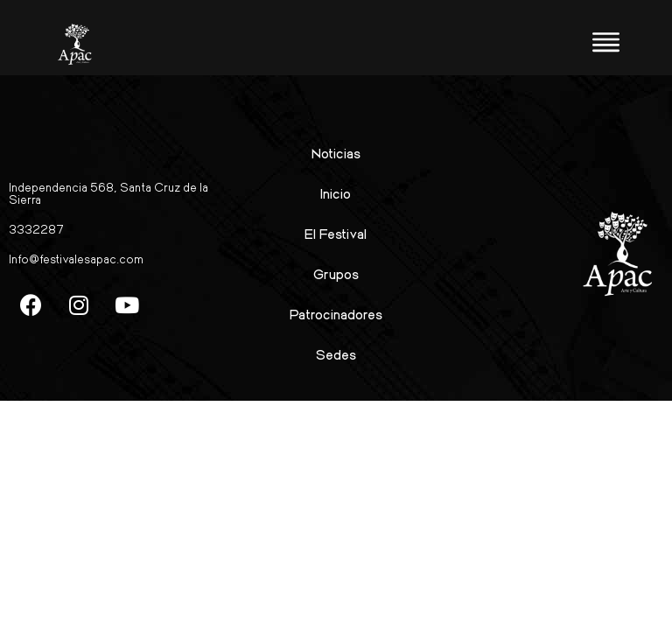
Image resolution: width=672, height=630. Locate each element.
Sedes (336, 354)
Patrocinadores (336, 314)
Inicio (336, 193)
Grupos (336, 273)
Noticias (336, 153)
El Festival (336, 233)
